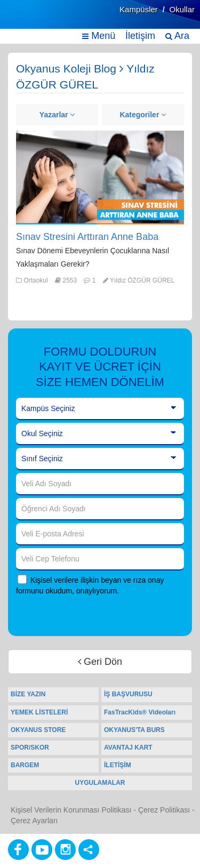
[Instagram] (65, 850)
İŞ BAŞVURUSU (128, 694)
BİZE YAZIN (28, 694)
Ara (177, 36)
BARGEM (25, 765)
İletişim (140, 36)
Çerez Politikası (164, 810)
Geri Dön (100, 662)
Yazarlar (57, 115)
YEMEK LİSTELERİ (39, 712)
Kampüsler (139, 9)
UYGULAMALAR (100, 783)
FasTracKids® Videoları (140, 712)
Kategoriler (143, 115)
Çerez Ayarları (34, 821)
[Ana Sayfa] (34, 20)
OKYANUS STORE (38, 730)
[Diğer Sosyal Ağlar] (89, 850)
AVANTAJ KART (128, 748)
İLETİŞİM (118, 765)
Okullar (182, 9)
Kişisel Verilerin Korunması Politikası (71, 810)
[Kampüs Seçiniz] (100, 409)
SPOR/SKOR (30, 748)
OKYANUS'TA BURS (134, 730)
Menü (99, 36)
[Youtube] (42, 850)
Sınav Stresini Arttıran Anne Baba (87, 237)
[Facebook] (18, 850)
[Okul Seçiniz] (100, 434)
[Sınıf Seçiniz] (100, 459)
